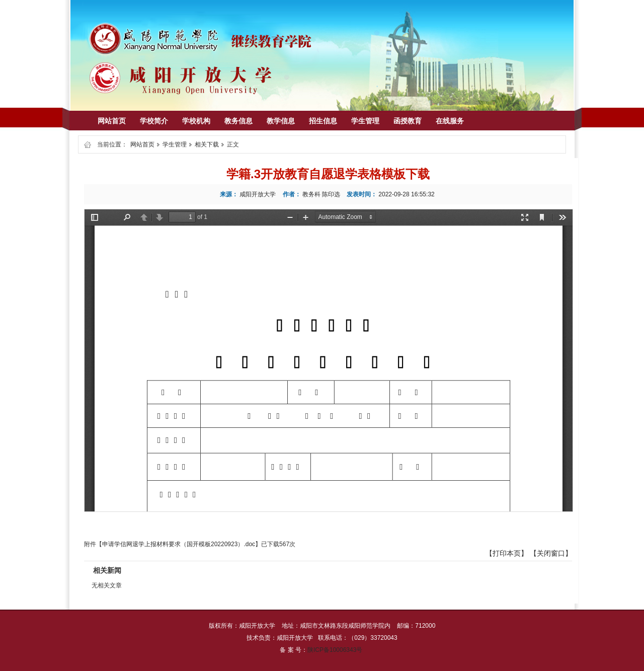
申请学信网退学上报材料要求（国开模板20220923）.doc (179, 544)
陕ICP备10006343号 (335, 650)
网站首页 (142, 144)
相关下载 (207, 144)
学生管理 (175, 144)
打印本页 (507, 553)
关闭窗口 (551, 553)
